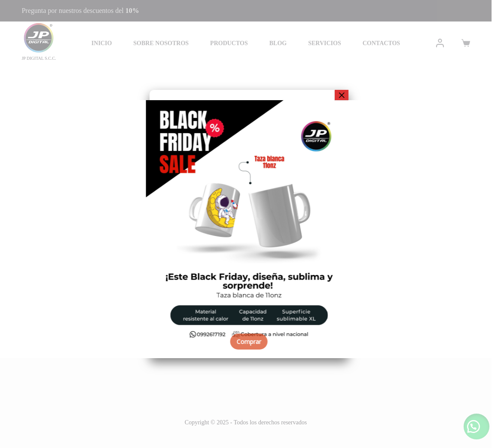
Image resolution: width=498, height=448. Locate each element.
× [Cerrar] (342, 95)
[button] (13, 229)
